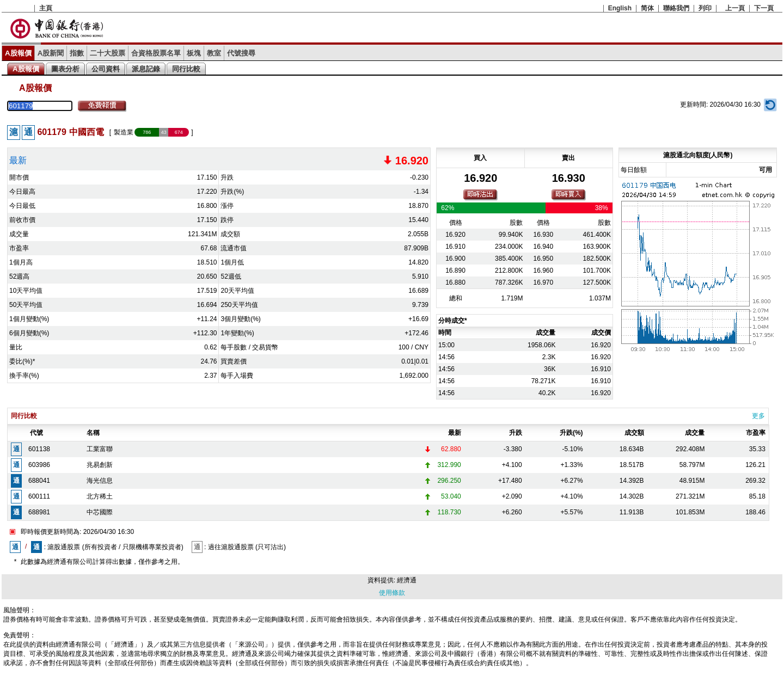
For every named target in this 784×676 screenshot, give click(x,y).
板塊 (194, 53)
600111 (39, 496)
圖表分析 (65, 69)
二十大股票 (108, 53)
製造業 (124, 132)
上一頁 (735, 8)
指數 (77, 53)
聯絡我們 (676, 8)
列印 (705, 8)
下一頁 (764, 8)
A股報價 (18, 53)
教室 (214, 53)
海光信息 (100, 481)
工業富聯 (100, 449)
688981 (39, 512)
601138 (39, 449)
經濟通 (407, 580)
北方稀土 (100, 496)
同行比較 (186, 69)
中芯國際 (100, 512)
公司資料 (106, 69)
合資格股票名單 (156, 53)
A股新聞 (51, 53)
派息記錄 (146, 69)
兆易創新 (100, 465)
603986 (39, 465)
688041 (39, 481)
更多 (758, 416)
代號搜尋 (241, 53)
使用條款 (392, 593)
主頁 (46, 8)
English (620, 8)
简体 (647, 8)
